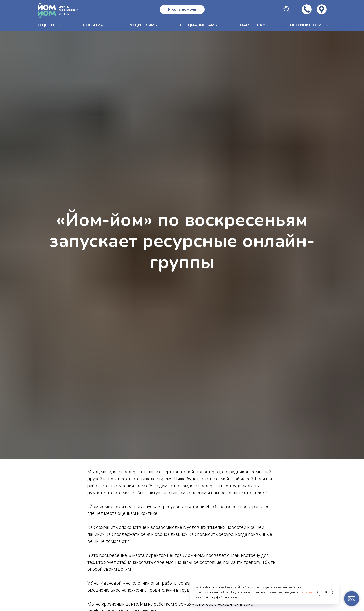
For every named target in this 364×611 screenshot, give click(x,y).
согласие (306, 592)
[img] (322, 9)
